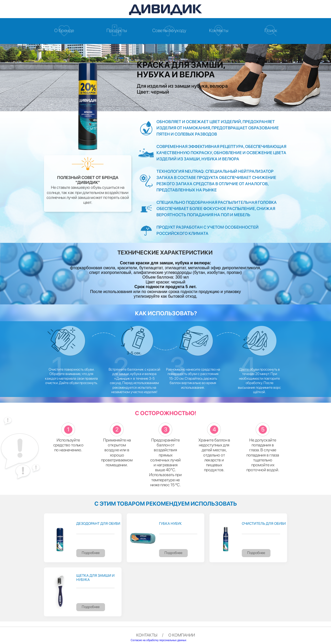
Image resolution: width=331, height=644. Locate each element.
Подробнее (91, 553)
